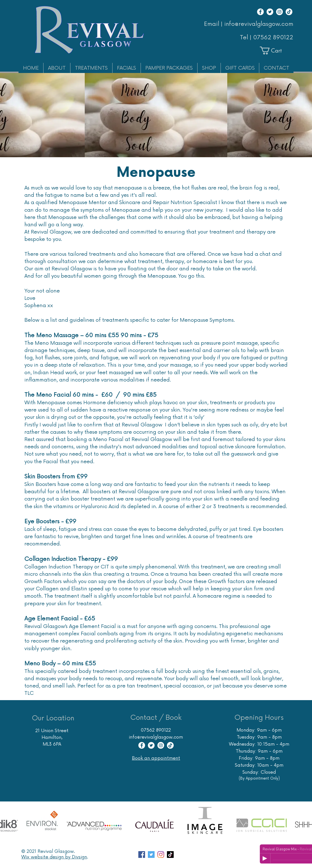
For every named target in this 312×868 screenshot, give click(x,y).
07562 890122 (273, 38)
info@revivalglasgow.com (156, 737)
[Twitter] (270, 12)
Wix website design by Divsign (54, 857)
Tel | (246, 38)
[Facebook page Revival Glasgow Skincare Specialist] (142, 855)
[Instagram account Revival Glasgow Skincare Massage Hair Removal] (161, 855)
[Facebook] (260, 12)
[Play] (265, 858)
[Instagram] (279, 12)
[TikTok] (289, 12)
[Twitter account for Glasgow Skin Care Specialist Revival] (151, 855)
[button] (276, 51)
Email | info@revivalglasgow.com (249, 24)
